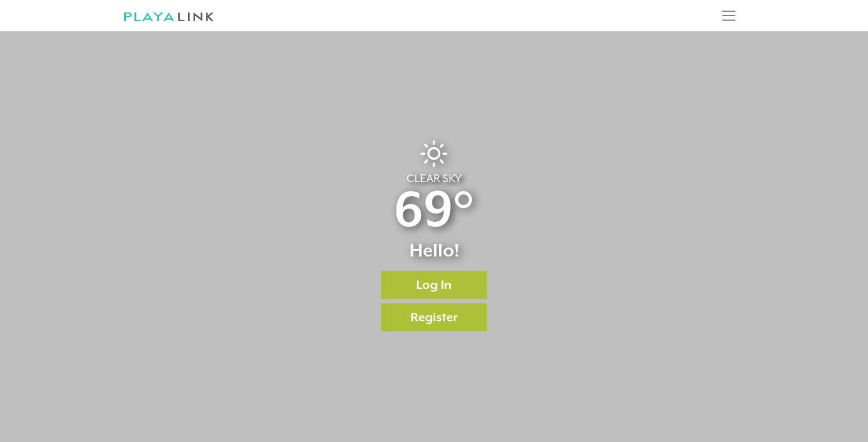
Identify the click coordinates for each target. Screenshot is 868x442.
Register (434, 317)
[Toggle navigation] (729, 16)
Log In (434, 285)
